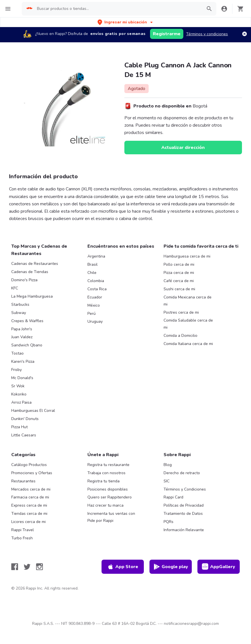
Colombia (96, 281)
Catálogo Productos (29, 465)
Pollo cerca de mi (179, 264)
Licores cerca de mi (28, 522)
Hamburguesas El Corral (33, 411)
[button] (126, 22)
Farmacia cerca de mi (30, 497)
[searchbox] (118, 9)
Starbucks (20, 305)
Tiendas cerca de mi (29, 514)
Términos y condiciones (207, 34)
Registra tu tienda (104, 481)
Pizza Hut (19, 427)
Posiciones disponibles (108, 489)
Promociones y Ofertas (32, 473)
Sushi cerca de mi (179, 289)
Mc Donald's (22, 378)
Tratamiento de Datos (183, 514)
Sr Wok (18, 386)
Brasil (93, 264)
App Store (123, 567)
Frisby (16, 370)
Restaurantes (23, 481)
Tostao (17, 353)
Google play (171, 567)
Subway (19, 313)
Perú (92, 314)
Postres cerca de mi (181, 312)
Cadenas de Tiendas (30, 272)
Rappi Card (173, 497)
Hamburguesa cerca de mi (187, 256)
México (94, 305)
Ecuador (95, 297)
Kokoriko (19, 394)
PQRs (169, 522)
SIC (167, 481)
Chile (92, 273)
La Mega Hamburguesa (32, 296)
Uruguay (95, 321)
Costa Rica (97, 289)
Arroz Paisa (21, 402)
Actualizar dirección (183, 148)
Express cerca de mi (29, 505)
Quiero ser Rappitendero (110, 497)
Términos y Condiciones (185, 489)
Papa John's (22, 329)
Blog (168, 465)
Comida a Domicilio (180, 336)
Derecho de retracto (182, 473)
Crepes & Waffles (27, 321)
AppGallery (219, 567)
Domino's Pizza (24, 280)
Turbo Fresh (22, 538)
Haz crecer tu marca (105, 505)
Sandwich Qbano (27, 345)
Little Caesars (24, 435)
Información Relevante (184, 530)
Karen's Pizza (23, 361)
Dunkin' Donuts (25, 419)
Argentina (96, 256)
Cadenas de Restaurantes (35, 264)
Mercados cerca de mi (31, 489)
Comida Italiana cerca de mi (188, 344)
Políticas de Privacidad (184, 505)
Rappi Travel (23, 530)
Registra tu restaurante (108, 465)
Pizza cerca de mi (179, 273)
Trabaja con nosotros (106, 473)
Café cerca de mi (179, 281)
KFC (15, 288)
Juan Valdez (22, 337)
